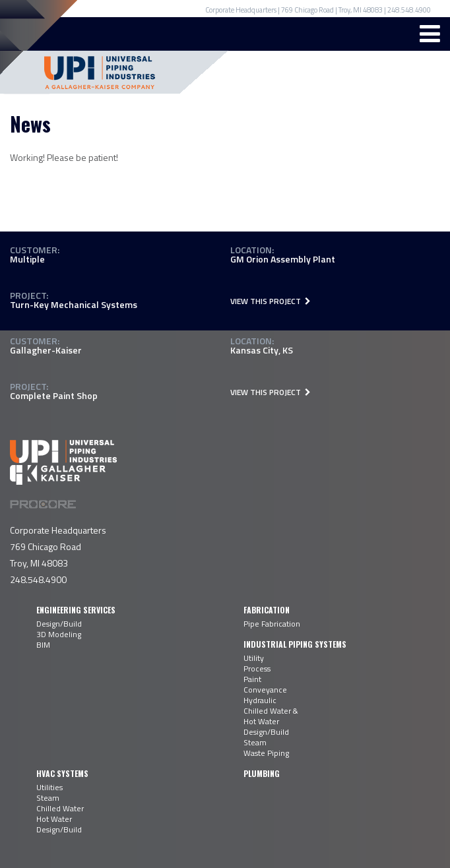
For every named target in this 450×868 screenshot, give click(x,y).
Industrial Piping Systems (295, 644)
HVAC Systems (62, 773)
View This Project (271, 301)
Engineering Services (76, 610)
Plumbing (262, 773)
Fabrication (267, 610)
